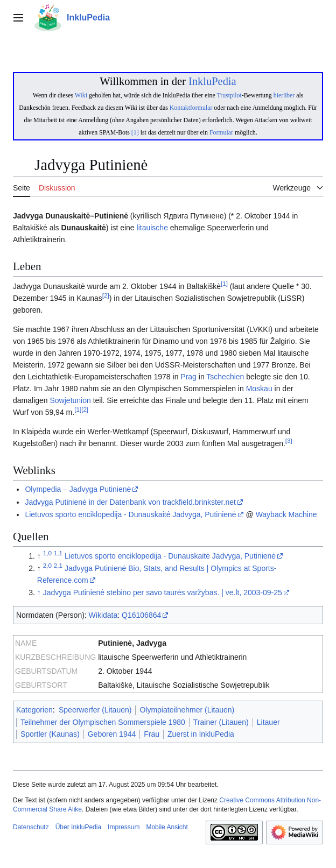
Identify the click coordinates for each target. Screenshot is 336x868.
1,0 (47, 553)
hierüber (284, 95)
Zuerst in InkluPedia (201, 734)
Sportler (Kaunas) (50, 734)
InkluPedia (212, 81)
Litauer (268, 722)
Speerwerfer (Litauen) (95, 710)
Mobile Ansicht (167, 827)
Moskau (259, 389)
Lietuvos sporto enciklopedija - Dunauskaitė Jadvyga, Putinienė (130, 514)
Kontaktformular (191, 108)
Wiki (81, 95)
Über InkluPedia (78, 827)
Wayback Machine (286, 514)
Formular (221, 132)
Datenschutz (31, 827)
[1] (135, 132)
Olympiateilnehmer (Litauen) (187, 710)
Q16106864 (141, 615)
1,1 (58, 553)
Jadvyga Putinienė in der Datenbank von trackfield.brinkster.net (130, 502)
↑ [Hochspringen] (39, 592)
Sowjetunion (71, 400)
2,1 (58, 565)
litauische (152, 228)
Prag (188, 377)
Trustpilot (229, 95)
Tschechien (225, 377)
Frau (152, 734)
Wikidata (103, 615)
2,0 (47, 565)
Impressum (124, 827)
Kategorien (34, 710)
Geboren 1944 (112, 734)
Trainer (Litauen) (221, 722)
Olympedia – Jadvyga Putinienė (78, 489)
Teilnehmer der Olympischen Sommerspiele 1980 (103, 722)
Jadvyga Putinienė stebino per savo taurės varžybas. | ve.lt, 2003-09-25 (163, 592)
